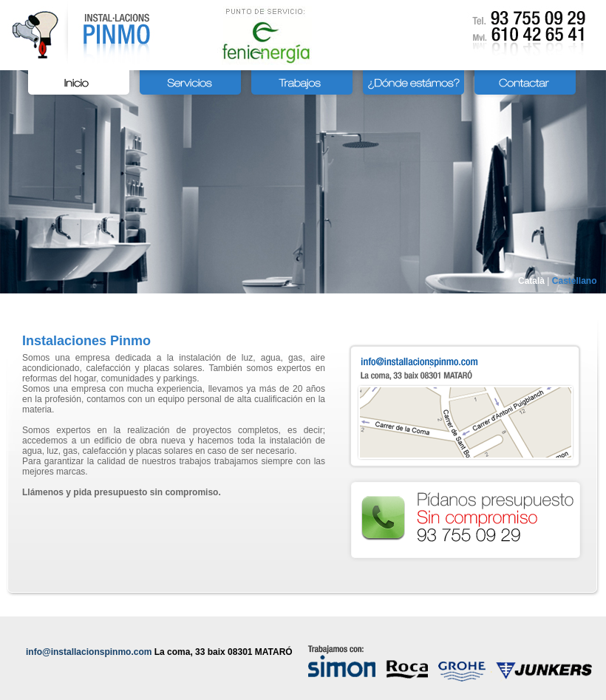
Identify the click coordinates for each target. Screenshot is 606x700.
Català (531, 281)
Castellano (575, 281)
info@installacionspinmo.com (89, 652)
